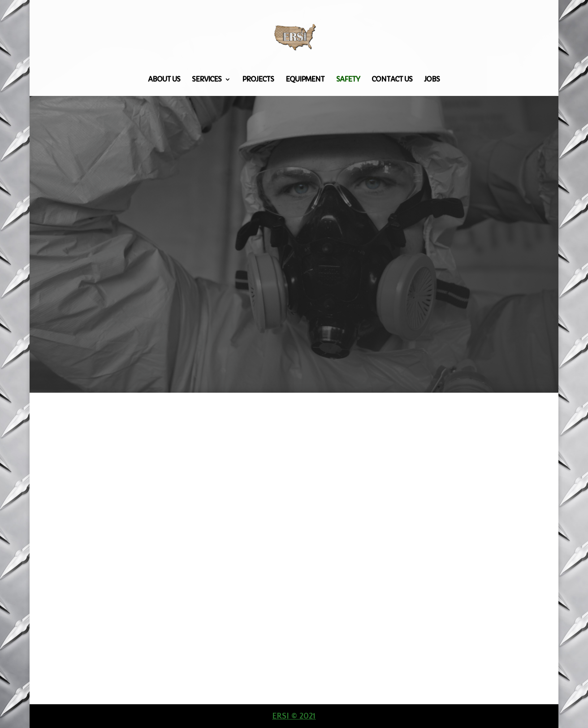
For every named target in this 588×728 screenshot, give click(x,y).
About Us (164, 80)
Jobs (432, 80)
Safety (348, 80)
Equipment (305, 80)
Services (207, 80)
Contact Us (392, 80)
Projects (258, 80)
